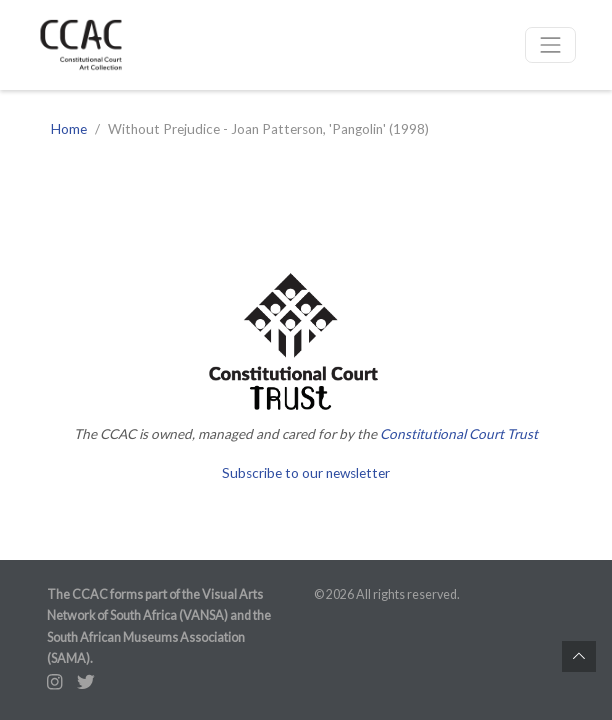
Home (69, 129)
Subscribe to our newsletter (306, 473)
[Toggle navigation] (551, 45)
